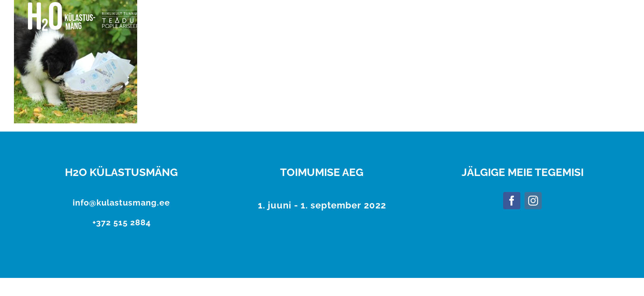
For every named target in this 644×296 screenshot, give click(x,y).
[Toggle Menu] (609, 17)
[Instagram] (533, 201)
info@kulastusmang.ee (121, 203)
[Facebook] (512, 201)
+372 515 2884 (122, 222)
